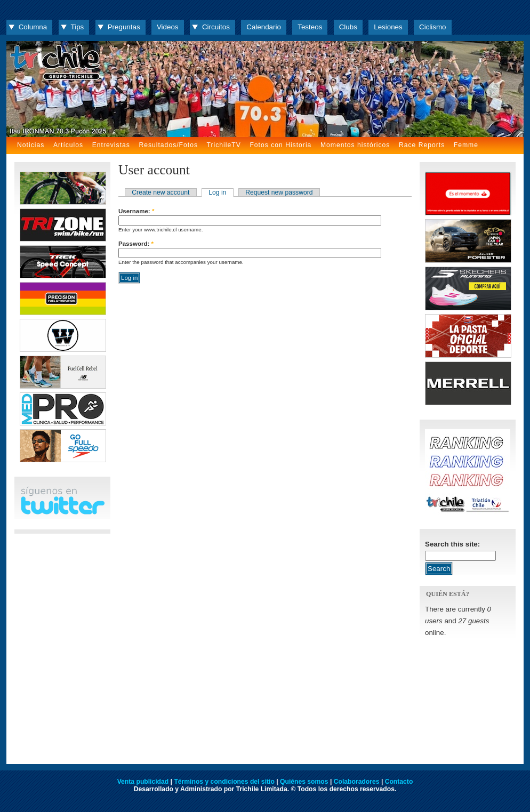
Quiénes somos (304, 782)
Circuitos (216, 27)
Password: (136, 244)
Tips (78, 27)
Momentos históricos (355, 145)
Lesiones (388, 27)
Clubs (348, 27)
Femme (466, 145)
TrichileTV (224, 145)
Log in (217, 192)
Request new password (279, 192)
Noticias (31, 145)
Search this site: (452, 544)
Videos (168, 27)
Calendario (264, 27)
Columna (33, 27)
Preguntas (124, 27)
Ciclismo (432, 27)
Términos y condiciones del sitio (224, 782)
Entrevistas (111, 145)
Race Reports (422, 145)
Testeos (310, 27)
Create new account (160, 192)
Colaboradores (357, 782)
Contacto (399, 782)
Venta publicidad (143, 782)
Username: (136, 211)
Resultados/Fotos (168, 145)
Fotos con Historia (280, 145)
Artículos (68, 145)
